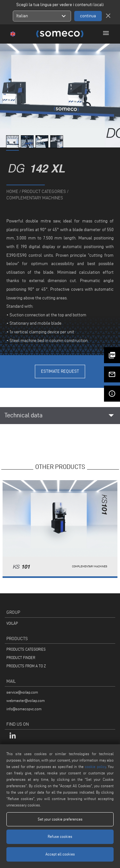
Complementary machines (35, 198)
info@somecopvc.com (24, 709)
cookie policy (95, 767)
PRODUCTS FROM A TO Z (26, 666)
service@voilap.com (22, 692)
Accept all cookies (60, 854)
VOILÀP (12, 623)
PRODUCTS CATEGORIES (26, 649)
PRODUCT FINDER (21, 658)
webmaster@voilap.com (26, 701)
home (12, 192)
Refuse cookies (60, 836)
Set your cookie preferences (60, 819)
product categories (44, 192)
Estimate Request (60, 371)
